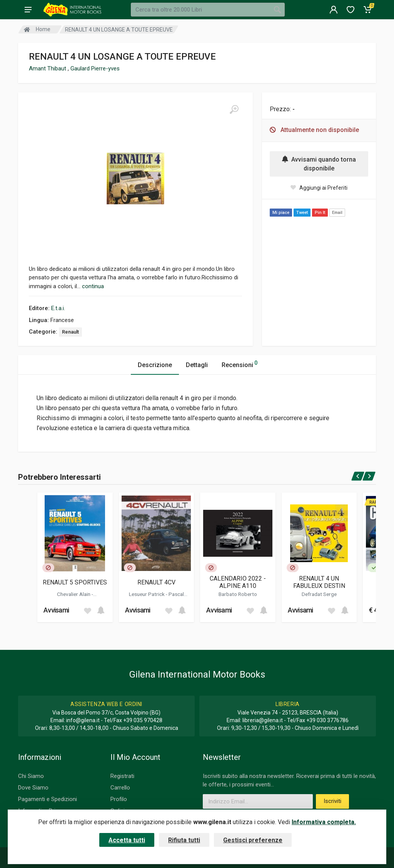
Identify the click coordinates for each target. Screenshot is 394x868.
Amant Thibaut (48, 68)
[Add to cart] (101, 610)
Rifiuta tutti (184, 840)
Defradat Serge (319, 594)
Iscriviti (332, 801)
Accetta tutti (127, 840)
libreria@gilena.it (263, 720)
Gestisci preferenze (253, 840)
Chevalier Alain (74, 594)
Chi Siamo (31, 776)
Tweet (302, 213)
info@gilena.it (83, 720)
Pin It (320, 213)
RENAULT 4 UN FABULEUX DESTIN (319, 582)
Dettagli (197, 365)
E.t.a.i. (58, 308)
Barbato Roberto (238, 594)
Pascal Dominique (164, 597)
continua (93, 286)
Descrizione (155, 365)
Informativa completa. (324, 822)
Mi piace (281, 213)
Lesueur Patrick (147, 594)
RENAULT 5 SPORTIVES (75, 582)
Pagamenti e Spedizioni (48, 799)
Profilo (119, 799)
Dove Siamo (33, 788)
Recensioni (240, 364)
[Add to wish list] (87, 610)
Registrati (122, 776)
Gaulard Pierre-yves (95, 68)
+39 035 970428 (143, 720)
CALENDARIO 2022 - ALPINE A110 (238, 582)
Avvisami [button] (56, 610)
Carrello (120, 788)
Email (337, 213)
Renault (70, 332)
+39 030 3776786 (327, 720)
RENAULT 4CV (156, 582)
